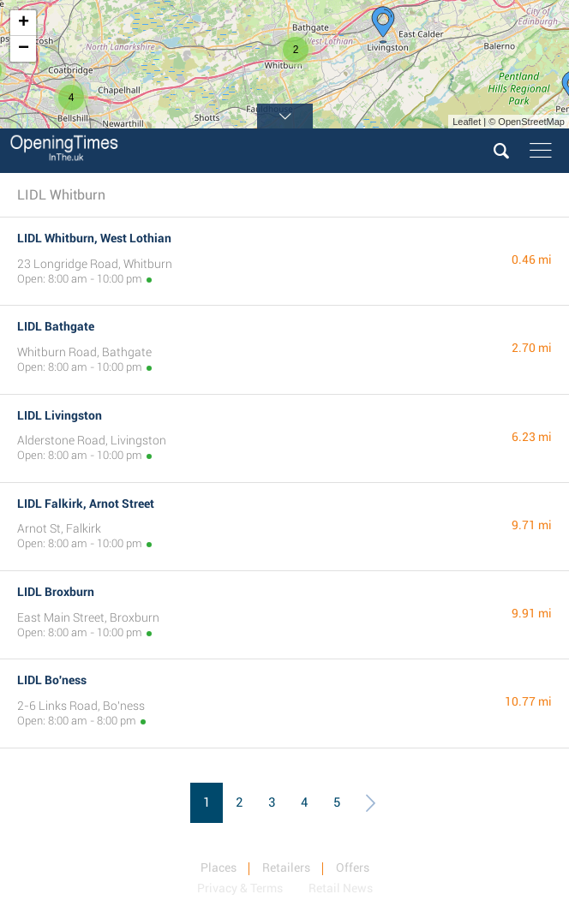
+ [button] (24, 23)
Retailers (286, 867)
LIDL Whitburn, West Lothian (94, 238)
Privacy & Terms (240, 888)
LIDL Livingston (60, 415)
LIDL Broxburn (56, 592)
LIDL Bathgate (56, 326)
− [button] (24, 49)
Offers (353, 867)
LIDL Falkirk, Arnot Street (86, 504)
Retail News (341, 888)
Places (219, 867)
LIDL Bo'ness (52, 680)
